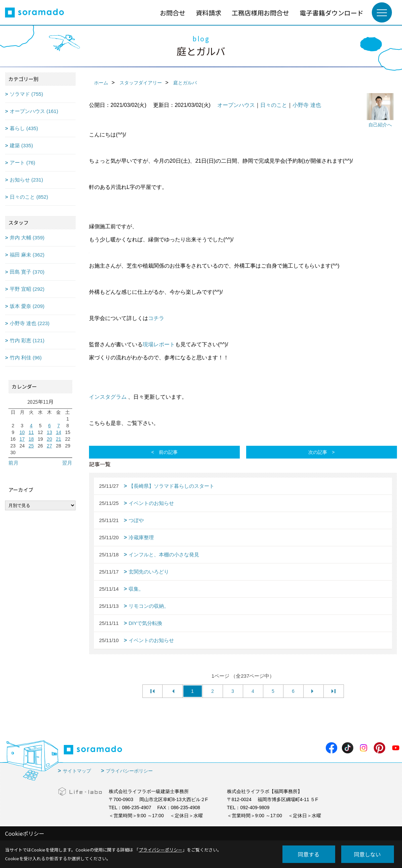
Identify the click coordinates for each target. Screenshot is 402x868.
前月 (13, 463)
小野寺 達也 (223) (30, 323)
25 (31, 446)
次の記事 (318, 452)
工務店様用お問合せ (260, 13)
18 (31, 439)
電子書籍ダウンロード (331, 13)
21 (58, 439)
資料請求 (209, 13)
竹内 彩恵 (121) (27, 340)
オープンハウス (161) (34, 111)
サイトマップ (77, 771)
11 (31, 432)
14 (58, 432)
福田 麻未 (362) (27, 255)
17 (22, 439)
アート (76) (23, 163)
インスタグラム (108, 397)
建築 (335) (21, 145)
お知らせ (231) (26, 180)
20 (49, 439)
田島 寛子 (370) (27, 272)
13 (49, 432)
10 (22, 432)
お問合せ (173, 13)
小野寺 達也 (307, 105)
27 (49, 446)
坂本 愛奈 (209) (27, 306)
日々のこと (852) (29, 197)
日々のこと (274, 105)
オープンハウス (236, 105)
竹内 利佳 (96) (26, 358)
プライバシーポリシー (129, 771)
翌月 (67, 463)
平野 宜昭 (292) (27, 289)
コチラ (156, 318)
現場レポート (159, 344)
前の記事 (168, 452)
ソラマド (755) (26, 94)
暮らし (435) (24, 128)
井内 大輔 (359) (27, 238)
